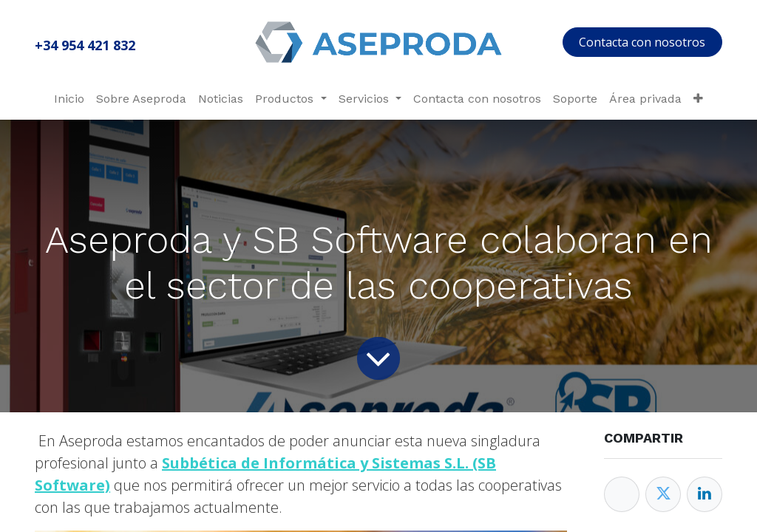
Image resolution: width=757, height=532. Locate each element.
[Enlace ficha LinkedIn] (705, 494)
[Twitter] (663, 494)
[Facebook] (622, 494)
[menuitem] (69, 99)
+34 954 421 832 (85, 45)
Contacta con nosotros (642, 42)
